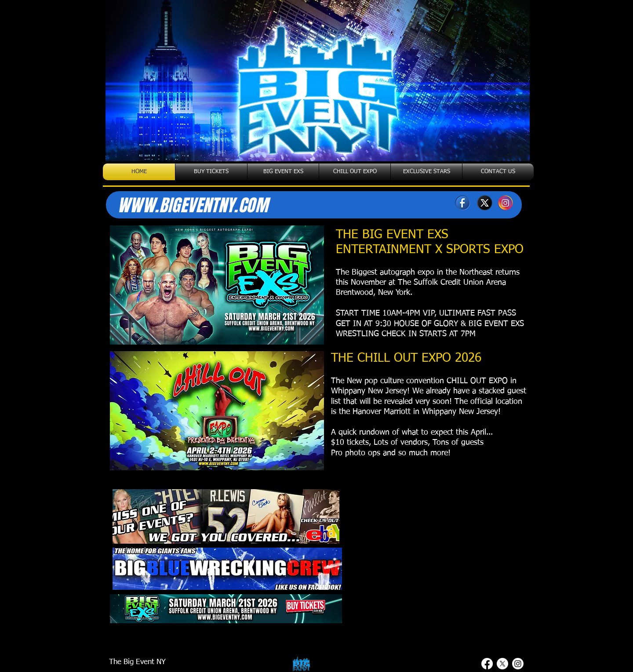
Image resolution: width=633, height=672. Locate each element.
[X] (484, 203)
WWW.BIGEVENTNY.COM (193, 205)
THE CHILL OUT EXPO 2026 (406, 358)
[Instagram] (506, 203)
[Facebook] (463, 203)
